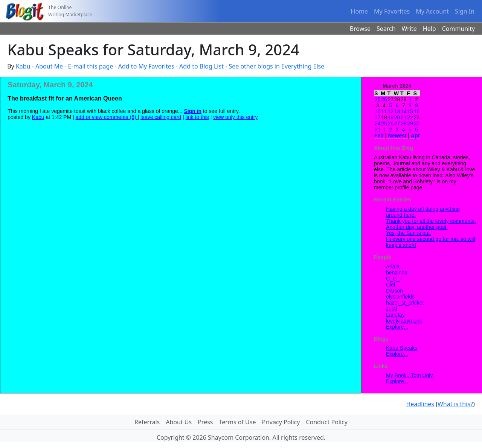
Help (429, 29)
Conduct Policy (326, 422)
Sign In (465, 11)
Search (386, 29)
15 (410, 111)
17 (378, 117)
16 (416, 111)
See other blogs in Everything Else (276, 66)
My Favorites (392, 11)
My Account (432, 11)
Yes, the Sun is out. (409, 233)
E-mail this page (91, 66)
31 (378, 130)
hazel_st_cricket (405, 303)
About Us (179, 422)
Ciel (390, 285)
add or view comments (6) (107, 117)
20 (397, 117)
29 (410, 123)
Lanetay (395, 315)
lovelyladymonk (404, 321)
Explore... (397, 327)
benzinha (397, 273)
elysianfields (400, 297)
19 (390, 117)
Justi (391, 309)
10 (378, 111)
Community (459, 29)
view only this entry (235, 117)
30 (416, 123)
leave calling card (161, 117)
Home (360, 11)
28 (404, 123)
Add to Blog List (201, 66)
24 (378, 123)
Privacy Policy (281, 422)
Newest (397, 136)
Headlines (420, 404)
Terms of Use (238, 422)
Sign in (193, 111)
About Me (49, 66)
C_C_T (394, 279)
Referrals (147, 422)
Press (205, 422)
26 (384, 99)
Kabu (23, 66)
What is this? (455, 404)
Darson (394, 291)
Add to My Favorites (146, 66)
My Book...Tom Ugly (409, 375)
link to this (197, 117)
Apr (415, 136)
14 (404, 111)
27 (397, 123)
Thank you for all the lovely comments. (431, 221)
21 (404, 117)
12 (390, 111)
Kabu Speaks (402, 348)
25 (378, 99)
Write (409, 29)
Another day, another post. (417, 227)
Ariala (393, 267)
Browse (360, 29)
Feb (379, 136)
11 (384, 111)
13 (397, 111)
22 (410, 117)
